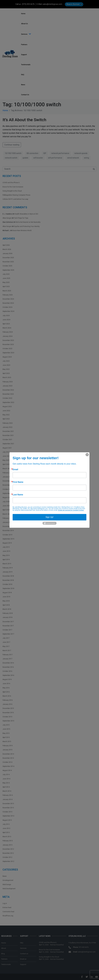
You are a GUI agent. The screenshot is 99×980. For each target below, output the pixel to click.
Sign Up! (49, 517)
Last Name (18, 495)
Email (15, 470)
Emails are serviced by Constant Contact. (71, 510)
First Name (18, 482)
